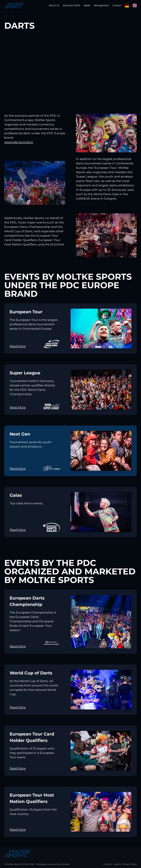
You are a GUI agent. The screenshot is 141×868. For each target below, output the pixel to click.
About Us (54, 5)
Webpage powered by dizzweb (53, 864)
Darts (87, 5)
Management (101, 5)
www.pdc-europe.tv (19, 142)
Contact (117, 5)
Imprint (117, 864)
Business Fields (72, 5)
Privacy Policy (130, 864)
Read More (18, 346)
